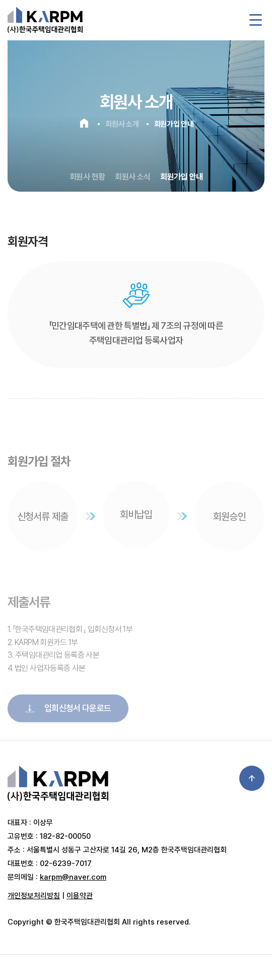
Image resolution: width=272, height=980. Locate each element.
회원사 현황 (87, 177)
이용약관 (80, 896)
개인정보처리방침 (34, 896)
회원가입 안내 (181, 177)
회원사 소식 (132, 177)
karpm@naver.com (73, 877)
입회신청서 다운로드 (68, 720)
